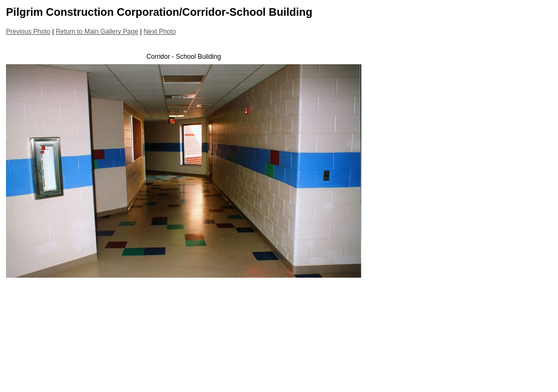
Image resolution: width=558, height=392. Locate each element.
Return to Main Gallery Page (97, 32)
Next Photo (159, 32)
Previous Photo (28, 32)
